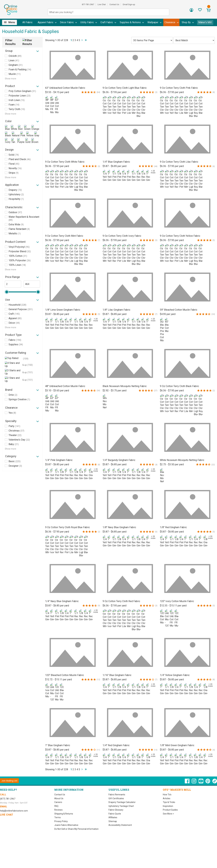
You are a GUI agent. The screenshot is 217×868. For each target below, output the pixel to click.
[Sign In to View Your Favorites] (200, 11)
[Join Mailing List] (9, 781)
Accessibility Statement (120, 825)
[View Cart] (209, 11)
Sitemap (113, 821)
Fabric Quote (115, 814)
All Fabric (27, 22)
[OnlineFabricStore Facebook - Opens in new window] (187, 783)
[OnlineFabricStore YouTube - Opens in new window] (201, 783)
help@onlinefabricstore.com (14, 811)
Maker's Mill (205, 22)
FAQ (56, 806)
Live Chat (102, 4)
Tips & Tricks (169, 802)
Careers (58, 802)
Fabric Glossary (116, 810)
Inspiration (168, 806)
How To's (167, 795)
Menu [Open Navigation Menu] (12, 22)
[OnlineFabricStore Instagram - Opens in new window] (194, 783)
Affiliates (113, 817)
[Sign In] (191, 11)
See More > (168, 814)
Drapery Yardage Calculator (122, 802)
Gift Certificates (116, 798)
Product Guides (170, 810)
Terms (58, 817)
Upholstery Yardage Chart (121, 806)
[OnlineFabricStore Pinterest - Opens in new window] (208, 783)
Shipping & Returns (64, 814)
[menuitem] (11, 22)
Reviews (58, 810)
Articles (167, 798)
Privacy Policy (61, 821)
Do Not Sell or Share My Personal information (76, 829)
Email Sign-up (129, 4)
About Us (59, 798)
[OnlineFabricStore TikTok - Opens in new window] (215, 783)
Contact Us (114, 4)
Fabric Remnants (117, 795)
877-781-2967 (88, 4)
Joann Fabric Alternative (66, 825)
